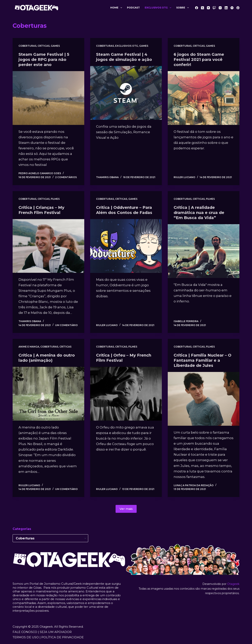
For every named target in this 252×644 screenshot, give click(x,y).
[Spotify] (232, 8)
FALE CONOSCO (25, 632)
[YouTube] (208, 8)
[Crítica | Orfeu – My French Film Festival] (126, 394)
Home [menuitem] (117, 8)
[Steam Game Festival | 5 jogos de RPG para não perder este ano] (48, 98)
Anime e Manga (29, 347)
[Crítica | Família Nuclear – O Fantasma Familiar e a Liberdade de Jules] (204, 399)
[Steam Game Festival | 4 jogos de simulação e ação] (126, 93)
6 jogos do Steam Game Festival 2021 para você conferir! (199, 59)
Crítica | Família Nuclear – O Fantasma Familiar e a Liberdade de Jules (202, 360)
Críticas (44, 46)
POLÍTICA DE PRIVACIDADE (63, 637)
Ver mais (126, 509)
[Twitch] (214, 8)
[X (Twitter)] (202, 8)
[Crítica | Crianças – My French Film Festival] (48, 246)
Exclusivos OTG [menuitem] (159, 8)
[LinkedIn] (226, 8)
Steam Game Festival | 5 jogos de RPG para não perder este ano (44, 59)
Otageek (233, 584)
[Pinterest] (238, 8)
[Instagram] (220, 8)
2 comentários (66, 177)
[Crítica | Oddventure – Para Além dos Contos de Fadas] (126, 246)
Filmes (55, 199)
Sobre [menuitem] (183, 8)
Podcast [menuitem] (133, 8)
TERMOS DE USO (26, 637)
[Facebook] (197, 8)
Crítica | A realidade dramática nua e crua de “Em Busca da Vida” (199, 213)
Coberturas (27, 46)
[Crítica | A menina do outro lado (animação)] (48, 394)
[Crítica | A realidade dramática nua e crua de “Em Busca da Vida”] (204, 251)
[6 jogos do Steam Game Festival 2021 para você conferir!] (204, 98)
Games (55, 46)
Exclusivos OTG (127, 46)
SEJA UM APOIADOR (56, 632)
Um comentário (66, 325)
